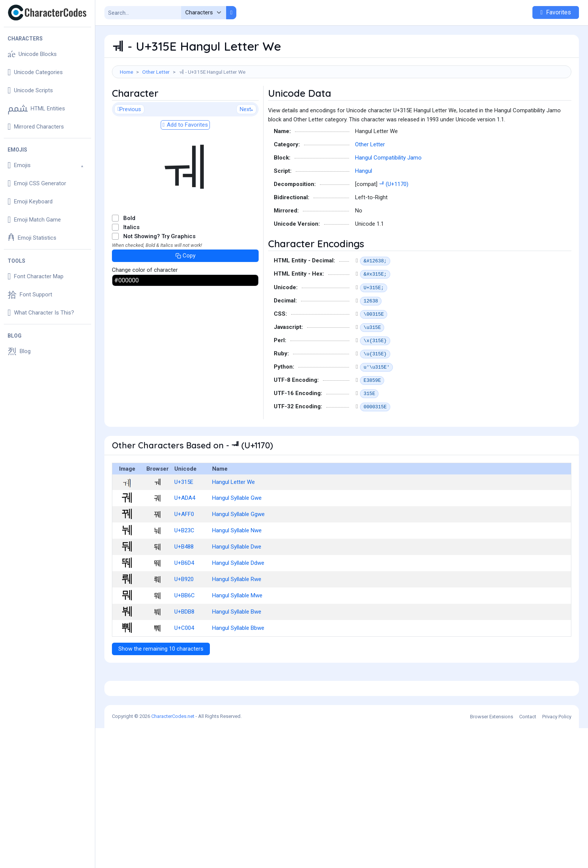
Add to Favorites (185, 159)
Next (246, 143)
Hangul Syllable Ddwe (238, 597)
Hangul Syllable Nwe (237, 564)
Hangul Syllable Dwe (237, 581)
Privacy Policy (557, 856)
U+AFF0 (184, 548)
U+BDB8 (184, 646)
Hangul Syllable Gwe (237, 532)
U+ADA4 (185, 532)
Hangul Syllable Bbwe (238, 662)
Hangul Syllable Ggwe (238, 548)
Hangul (364, 205)
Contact (528, 856)
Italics (131, 261)
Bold (129, 252)
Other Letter (156, 72)
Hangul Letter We (233, 516)
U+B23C (184, 564)
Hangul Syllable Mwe (237, 629)
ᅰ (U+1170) (394, 218)
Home (126, 72)
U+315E (184, 516)
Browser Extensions (492, 856)
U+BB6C (185, 629)
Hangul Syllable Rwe (237, 613)
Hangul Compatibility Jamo (388, 192)
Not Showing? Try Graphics (159, 270)
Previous (129, 143)
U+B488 (184, 581)
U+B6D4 (184, 597)
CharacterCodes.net (173, 856)
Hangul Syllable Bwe (237, 646)
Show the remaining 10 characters (161, 683)
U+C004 (184, 662)
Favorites (556, 12)
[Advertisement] (342, 103)
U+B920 (184, 613)
